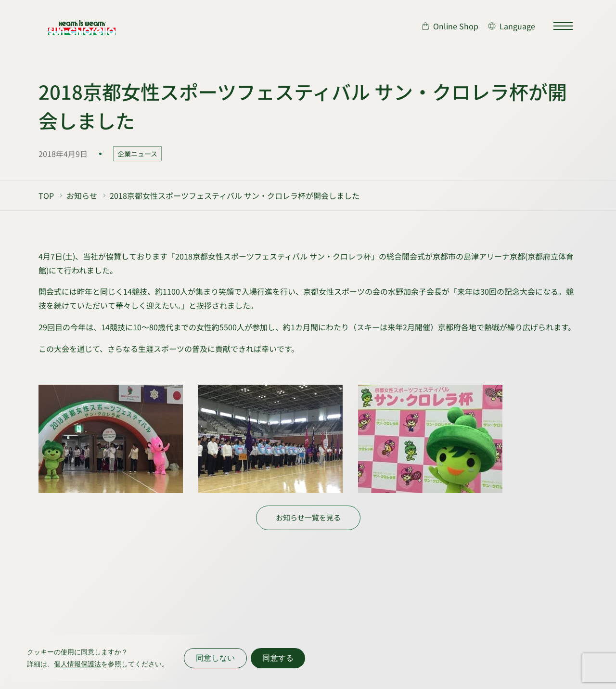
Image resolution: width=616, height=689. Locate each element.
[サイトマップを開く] (563, 26)
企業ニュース (137, 154)
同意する (278, 658)
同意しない (215, 658)
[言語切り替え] (512, 26)
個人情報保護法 (77, 664)
